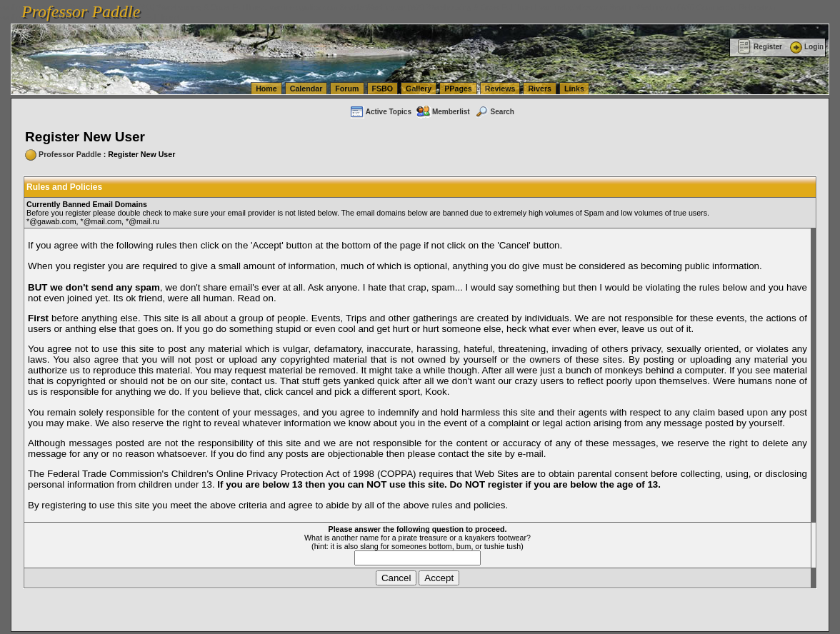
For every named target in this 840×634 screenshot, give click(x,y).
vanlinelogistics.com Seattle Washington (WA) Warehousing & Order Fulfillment (404, 7)
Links (574, 89)
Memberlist (443, 112)
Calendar (306, 89)
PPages (458, 89)
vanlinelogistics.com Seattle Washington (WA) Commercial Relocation (657, 7)
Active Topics (380, 112)
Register (760, 47)
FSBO (383, 89)
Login (806, 47)
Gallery (419, 89)
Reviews (500, 89)
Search (494, 112)
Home (266, 89)
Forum (347, 89)
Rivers (540, 89)
